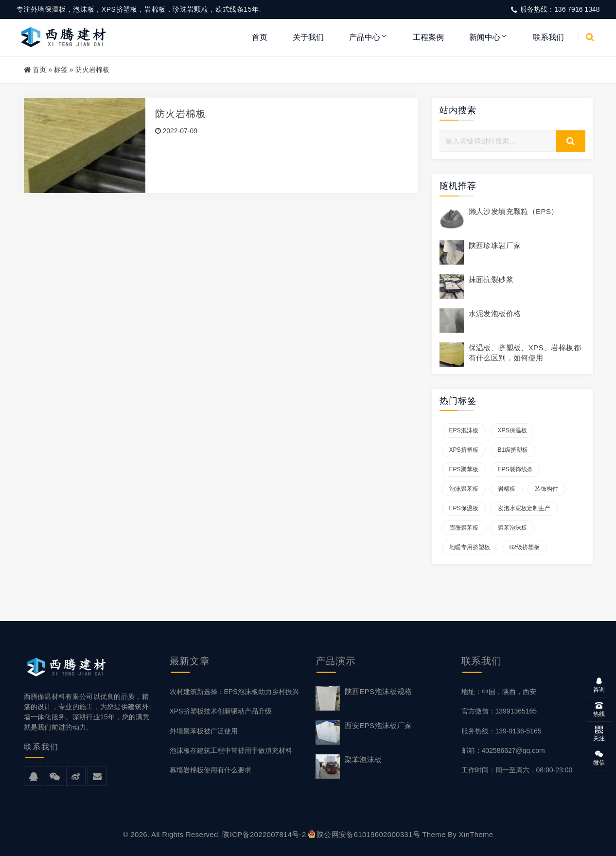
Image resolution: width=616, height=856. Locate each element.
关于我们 (308, 37)
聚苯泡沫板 (512, 528)
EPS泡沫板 (464, 430)
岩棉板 (507, 489)
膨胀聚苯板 (464, 528)
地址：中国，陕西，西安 (499, 692)
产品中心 (365, 37)
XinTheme (476, 834)
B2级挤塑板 (525, 547)
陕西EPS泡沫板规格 (378, 691)
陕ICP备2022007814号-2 (264, 834)
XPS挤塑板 (464, 450)
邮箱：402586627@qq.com (503, 750)
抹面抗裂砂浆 (491, 279)
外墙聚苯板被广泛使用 (204, 731)
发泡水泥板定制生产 (524, 508)
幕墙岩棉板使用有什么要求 (211, 770)
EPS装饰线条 (515, 469)
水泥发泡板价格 (495, 313)
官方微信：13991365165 (499, 711)
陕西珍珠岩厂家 (495, 245)
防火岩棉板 (181, 114)
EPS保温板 (464, 508)
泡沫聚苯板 (464, 489)
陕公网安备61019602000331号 (364, 834)
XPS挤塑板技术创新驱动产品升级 (221, 711)
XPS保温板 (512, 430)
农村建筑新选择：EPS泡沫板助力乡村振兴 (234, 692)
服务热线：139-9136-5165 (502, 731)
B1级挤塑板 (513, 450)
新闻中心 (485, 37)
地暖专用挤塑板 (470, 547)
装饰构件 (546, 489)
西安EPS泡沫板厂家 (378, 725)
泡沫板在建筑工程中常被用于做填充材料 (231, 750)
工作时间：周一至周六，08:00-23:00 (517, 770)
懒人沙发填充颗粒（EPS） (514, 211)
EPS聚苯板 (464, 469)
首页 (260, 37)
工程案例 (428, 37)
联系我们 (548, 37)
